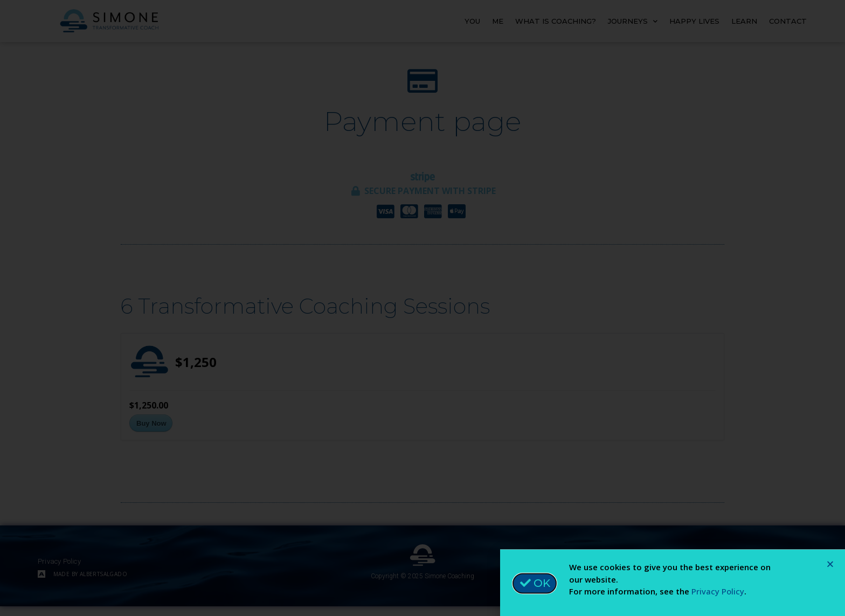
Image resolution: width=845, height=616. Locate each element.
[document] (422, 308)
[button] (830, 568)
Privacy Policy (718, 596)
